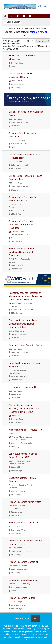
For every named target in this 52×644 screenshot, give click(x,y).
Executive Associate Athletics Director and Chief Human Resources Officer (23, 324)
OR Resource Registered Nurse (24, 387)
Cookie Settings (21, 618)
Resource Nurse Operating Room (25, 345)
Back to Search (12, 22)
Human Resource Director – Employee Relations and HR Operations (23, 252)
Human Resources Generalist (23, 523)
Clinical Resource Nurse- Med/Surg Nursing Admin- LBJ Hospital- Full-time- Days (24, 409)
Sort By (31, 41)
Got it (35, 618)
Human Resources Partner (22, 598)
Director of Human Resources (23, 580)
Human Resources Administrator (25, 502)
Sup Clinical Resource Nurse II (24, 56)
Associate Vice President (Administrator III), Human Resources (21, 225)
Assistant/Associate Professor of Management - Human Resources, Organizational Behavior (26, 296)
